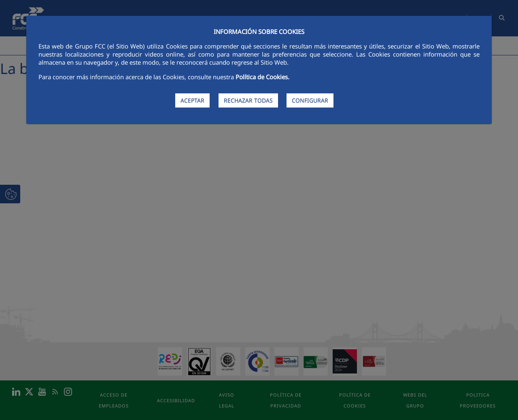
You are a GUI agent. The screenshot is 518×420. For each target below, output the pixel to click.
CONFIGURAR (310, 100)
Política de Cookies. (262, 77)
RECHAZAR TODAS (248, 100)
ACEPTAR (192, 100)
